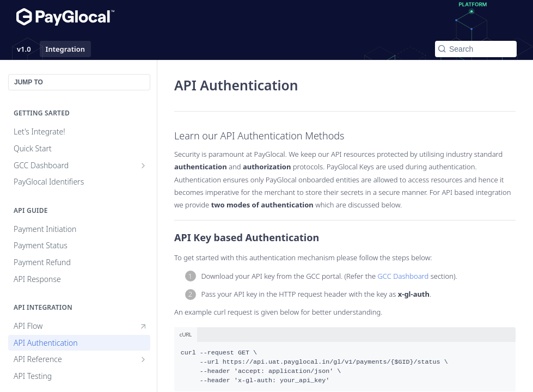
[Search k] (476, 49)
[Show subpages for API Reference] (143, 359)
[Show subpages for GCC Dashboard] (143, 166)
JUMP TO (29, 82)
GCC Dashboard (403, 276)
